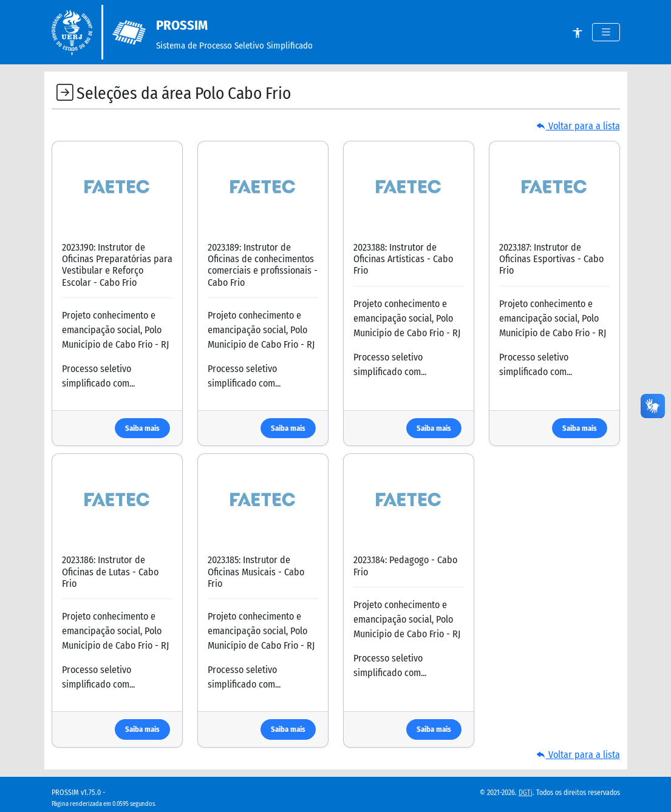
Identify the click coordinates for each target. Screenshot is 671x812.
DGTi (526, 793)
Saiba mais (142, 428)
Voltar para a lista (578, 126)
